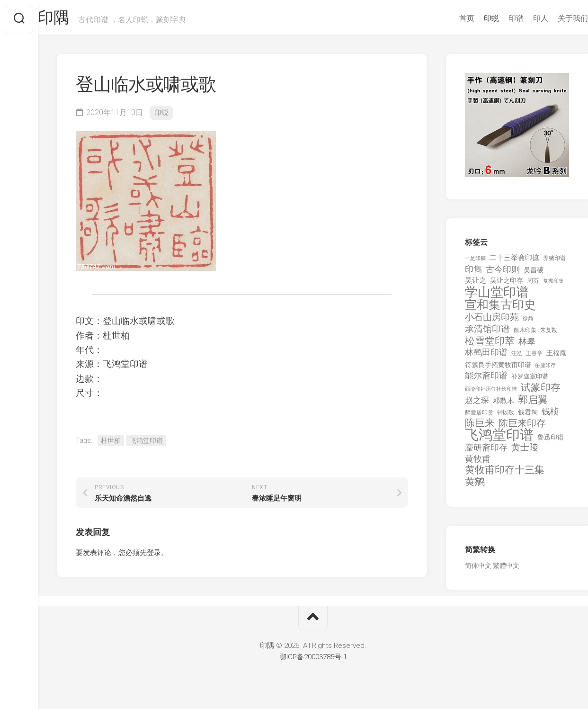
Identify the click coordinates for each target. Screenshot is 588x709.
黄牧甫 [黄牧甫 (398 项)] (478, 462)
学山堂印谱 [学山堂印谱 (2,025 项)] (497, 296)
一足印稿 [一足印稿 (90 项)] (475, 262)
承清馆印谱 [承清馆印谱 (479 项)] (487, 333)
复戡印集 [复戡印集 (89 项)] (553, 285)
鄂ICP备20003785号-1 (313, 661)
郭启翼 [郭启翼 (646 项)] (533, 404)
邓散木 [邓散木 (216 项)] (503, 404)
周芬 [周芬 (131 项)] (533, 284)
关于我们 (554, 18)
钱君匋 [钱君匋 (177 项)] (528, 416)
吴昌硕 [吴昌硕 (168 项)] (534, 274)
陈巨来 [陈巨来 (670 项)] (480, 427)
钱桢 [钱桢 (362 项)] (550, 415)
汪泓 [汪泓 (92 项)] (517, 357)
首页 (448, 18)
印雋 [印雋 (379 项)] (473, 273)
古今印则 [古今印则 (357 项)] (503, 273)
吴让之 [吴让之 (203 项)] (476, 284)
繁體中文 (506, 569)
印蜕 (472, 18)
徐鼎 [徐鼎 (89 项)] (528, 322)
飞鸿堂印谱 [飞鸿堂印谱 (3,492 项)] (499, 439)
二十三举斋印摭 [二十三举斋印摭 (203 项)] (514, 261)
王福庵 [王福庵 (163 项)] (556, 357)
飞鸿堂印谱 (146, 444)
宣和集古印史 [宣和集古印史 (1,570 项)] (500, 309)
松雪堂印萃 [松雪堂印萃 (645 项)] (490, 345)
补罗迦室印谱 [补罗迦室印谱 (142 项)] (530, 380)
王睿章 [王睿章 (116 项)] (534, 357)
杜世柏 (111, 444)
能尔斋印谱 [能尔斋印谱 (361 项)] (486, 379)
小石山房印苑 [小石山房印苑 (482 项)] (492, 321)
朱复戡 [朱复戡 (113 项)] (549, 334)
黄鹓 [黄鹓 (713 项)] (475, 486)
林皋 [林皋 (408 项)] (527, 345)
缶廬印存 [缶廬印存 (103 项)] (545, 369)
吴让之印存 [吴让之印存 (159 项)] (507, 284)
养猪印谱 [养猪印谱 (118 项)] (554, 262)
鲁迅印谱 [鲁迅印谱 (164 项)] (551, 441)
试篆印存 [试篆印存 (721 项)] (541, 391)
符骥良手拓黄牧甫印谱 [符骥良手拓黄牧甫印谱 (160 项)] (498, 368)
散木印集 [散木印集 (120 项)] (525, 334)
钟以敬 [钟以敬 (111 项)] (506, 416)
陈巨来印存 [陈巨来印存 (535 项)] (522, 427)
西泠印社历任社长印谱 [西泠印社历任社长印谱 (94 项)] (491, 393)
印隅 (74, 19)
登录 (154, 556)
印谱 (497, 18)
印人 (522, 18)
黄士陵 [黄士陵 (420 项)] (525, 451)
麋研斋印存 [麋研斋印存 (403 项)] (486, 451)
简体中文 (478, 569)
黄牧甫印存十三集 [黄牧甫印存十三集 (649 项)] (505, 474)
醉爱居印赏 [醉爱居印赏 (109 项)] (479, 416)
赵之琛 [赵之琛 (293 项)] (477, 404)
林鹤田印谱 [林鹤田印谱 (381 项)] (486, 356)
